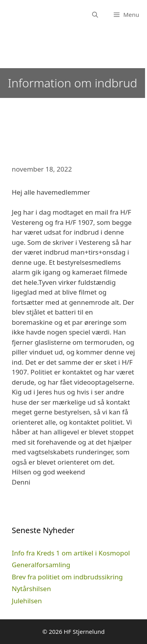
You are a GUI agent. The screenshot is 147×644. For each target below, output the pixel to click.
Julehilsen (27, 601)
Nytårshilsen (31, 589)
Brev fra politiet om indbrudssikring (67, 577)
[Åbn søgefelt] (95, 14)
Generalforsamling (41, 565)
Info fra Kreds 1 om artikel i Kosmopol (71, 553)
